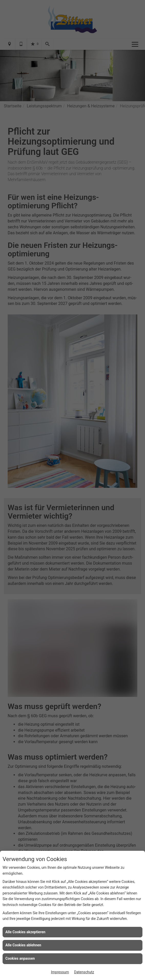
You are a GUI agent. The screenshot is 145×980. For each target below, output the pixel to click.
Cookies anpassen (20, 958)
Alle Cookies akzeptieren (25, 932)
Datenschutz (84, 972)
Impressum (60, 972)
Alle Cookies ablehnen (23, 945)
